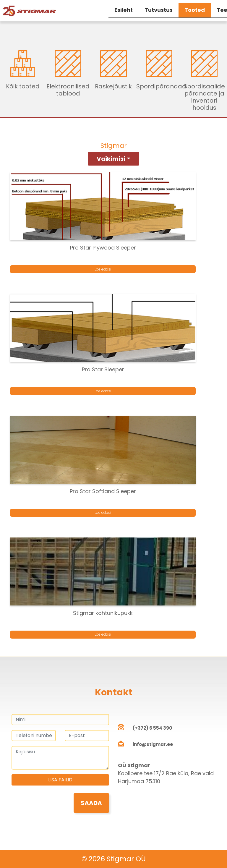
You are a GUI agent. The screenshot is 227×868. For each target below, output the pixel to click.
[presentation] (56, 805)
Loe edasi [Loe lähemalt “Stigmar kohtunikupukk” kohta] (103, 634)
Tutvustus (159, 10)
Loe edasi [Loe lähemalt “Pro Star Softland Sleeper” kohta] (103, 512)
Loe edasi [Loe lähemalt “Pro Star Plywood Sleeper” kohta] (103, 269)
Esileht (124, 10)
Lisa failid (60, 780)
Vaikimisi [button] (111, 159)
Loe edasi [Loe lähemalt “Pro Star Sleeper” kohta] (103, 391)
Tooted (195, 10)
